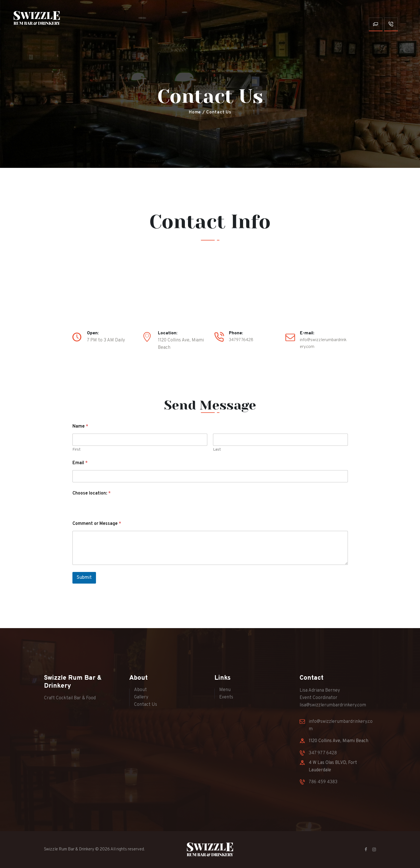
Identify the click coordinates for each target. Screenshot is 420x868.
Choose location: (92, 494)
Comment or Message (97, 524)
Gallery (141, 697)
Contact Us (146, 705)
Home (195, 112)
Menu (225, 690)
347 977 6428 (323, 753)
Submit (84, 578)
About (140, 690)
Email (80, 463)
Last (217, 450)
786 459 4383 (323, 782)
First (77, 450)
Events (226, 697)
